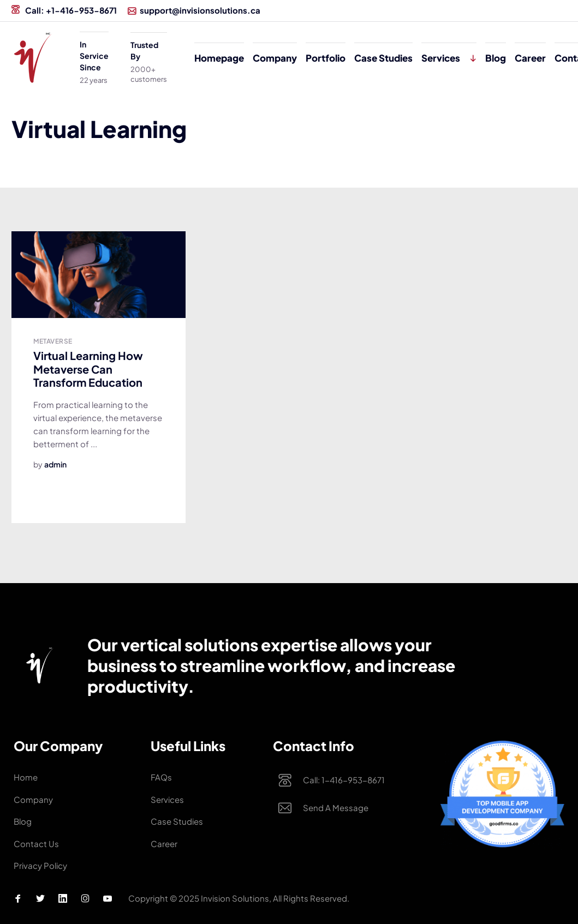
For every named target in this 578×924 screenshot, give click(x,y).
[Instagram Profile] (85, 898)
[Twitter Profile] (40, 898)
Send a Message (336, 808)
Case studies (383, 58)
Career (530, 58)
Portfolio (326, 58)
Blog (496, 58)
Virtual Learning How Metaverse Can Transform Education (88, 369)
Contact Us (36, 844)
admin (55, 464)
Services (441, 58)
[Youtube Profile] (108, 898)
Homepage (219, 58)
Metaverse (53, 341)
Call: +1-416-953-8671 (64, 10)
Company (275, 58)
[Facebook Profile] (18, 898)
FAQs (161, 777)
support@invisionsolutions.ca (194, 10)
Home (26, 777)
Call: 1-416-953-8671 (344, 781)
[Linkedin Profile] (63, 898)
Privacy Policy (40, 865)
